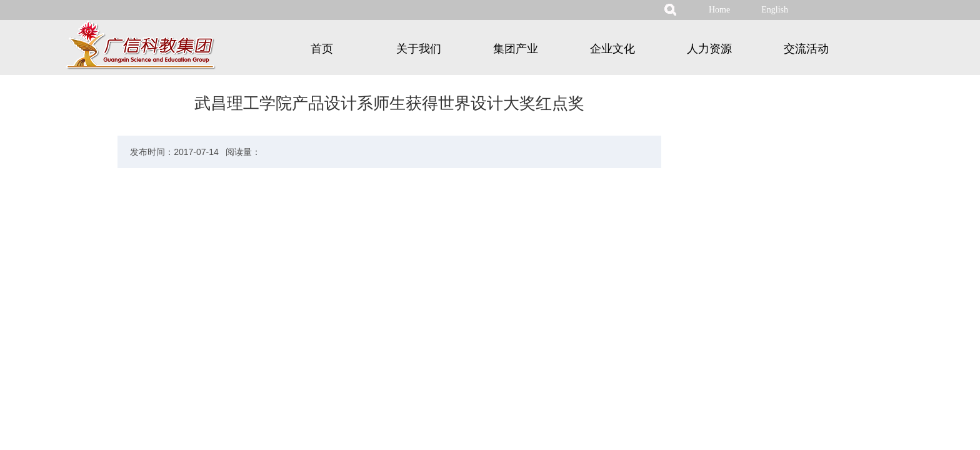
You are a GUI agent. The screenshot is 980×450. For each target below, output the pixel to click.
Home (719, 10)
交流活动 (806, 49)
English (775, 10)
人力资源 (709, 49)
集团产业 (516, 49)
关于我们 (419, 49)
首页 (322, 49)
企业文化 (612, 49)
